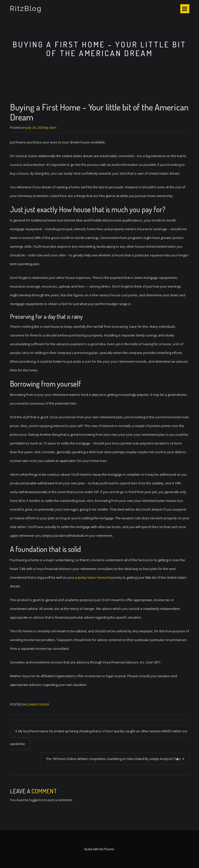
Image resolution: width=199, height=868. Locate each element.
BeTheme (107, 849)
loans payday (38, 704)
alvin (53, 127)
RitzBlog (26, 9)
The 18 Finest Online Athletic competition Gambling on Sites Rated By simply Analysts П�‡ (113, 759)
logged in (36, 800)
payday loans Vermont (92, 577)
